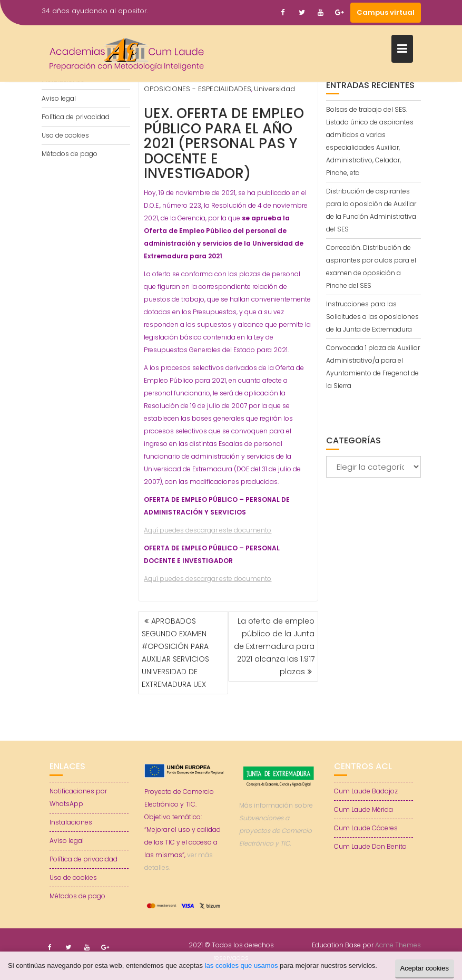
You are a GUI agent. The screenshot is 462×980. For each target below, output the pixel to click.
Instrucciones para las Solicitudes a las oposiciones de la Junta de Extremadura (372, 317)
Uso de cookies (65, 135)
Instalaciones (71, 822)
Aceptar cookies (425, 968)
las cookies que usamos (242, 966)
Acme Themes (398, 945)
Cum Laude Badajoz (366, 791)
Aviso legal (59, 98)
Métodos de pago (70, 154)
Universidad (274, 89)
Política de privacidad (76, 117)
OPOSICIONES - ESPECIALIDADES (198, 89)
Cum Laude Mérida (363, 809)
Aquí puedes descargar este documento (208, 530)
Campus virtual (386, 12)
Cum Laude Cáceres (366, 828)
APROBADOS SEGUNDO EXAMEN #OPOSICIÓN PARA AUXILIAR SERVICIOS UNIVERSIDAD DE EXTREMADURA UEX (175, 653)
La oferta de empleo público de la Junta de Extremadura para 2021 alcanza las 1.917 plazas (274, 646)
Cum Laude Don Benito (370, 846)
